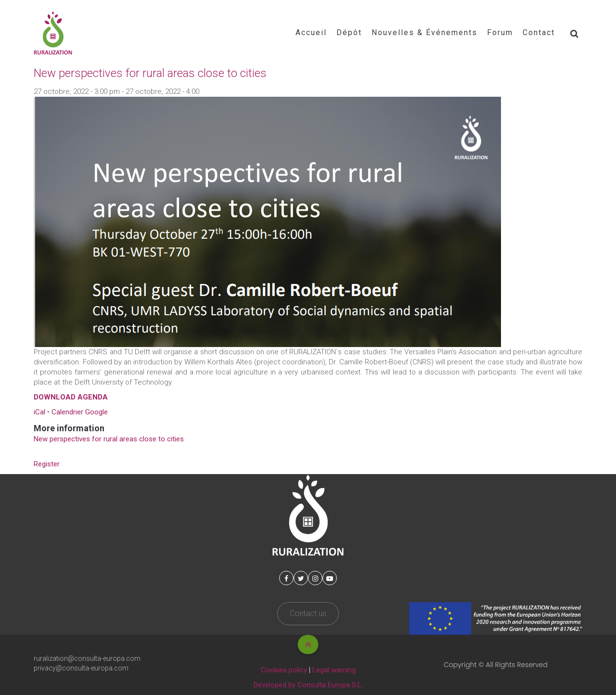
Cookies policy (284, 670)
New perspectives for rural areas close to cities (109, 439)
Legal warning (334, 670)
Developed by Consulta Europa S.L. (308, 685)
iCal (39, 412)
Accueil (311, 32)
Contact (539, 32)
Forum (500, 32)
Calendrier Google (80, 412)
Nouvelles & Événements (424, 32)
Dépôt (349, 32)
